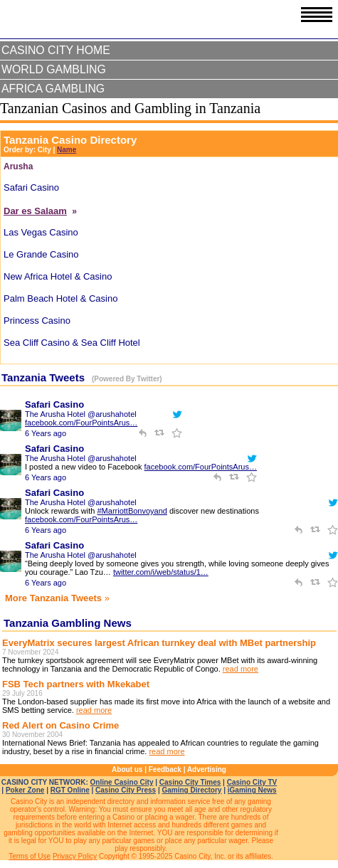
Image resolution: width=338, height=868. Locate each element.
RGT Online (70, 790)
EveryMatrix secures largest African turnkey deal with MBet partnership (159, 643)
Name (67, 150)
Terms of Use (30, 856)
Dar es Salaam (35, 211)
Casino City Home (56, 50)
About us (127, 769)
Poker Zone (25, 790)
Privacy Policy (75, 856)
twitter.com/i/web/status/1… (161, 572)
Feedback (165, 769)
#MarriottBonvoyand (132, 511)
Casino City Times (190, 782)
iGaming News (252, 790)
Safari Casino (54, 404)
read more (241, 669)
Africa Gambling (53, 89)
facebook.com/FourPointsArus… (81, 423)
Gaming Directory (191, 790)
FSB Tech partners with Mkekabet (76, 684)
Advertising (207, 769)
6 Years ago (46, 433)
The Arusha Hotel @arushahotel (81, 414)
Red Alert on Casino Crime (60, 725)
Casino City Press (126, 790)
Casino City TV (252, 782)
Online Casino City (122, 782)
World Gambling (54, 69)
